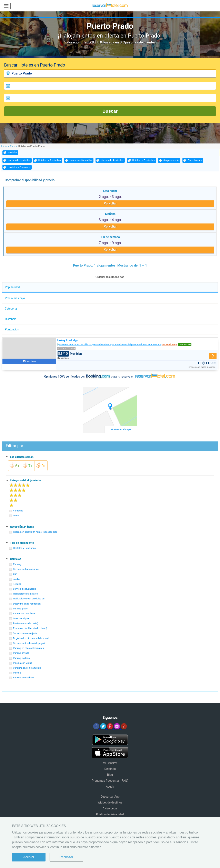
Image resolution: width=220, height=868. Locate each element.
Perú (12, 146)
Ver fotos (31, 361)
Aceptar (29, 857)
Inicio (4, 146)
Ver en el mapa (170, 345)
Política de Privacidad (110, 814)
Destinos (110, 769)
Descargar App (110, 797)
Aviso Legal (110, 809)
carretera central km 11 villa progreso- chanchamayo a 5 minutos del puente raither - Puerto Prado (110, 345)
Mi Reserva (110, 763)
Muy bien (70, 354)
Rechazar (66, 857)
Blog (110, 775)
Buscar (110, 111)
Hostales (12, 152)
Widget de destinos (110, 803)
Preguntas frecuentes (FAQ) (110, 781)
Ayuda (110, 787)
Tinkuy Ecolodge (68, 340)
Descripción (185, 345)
